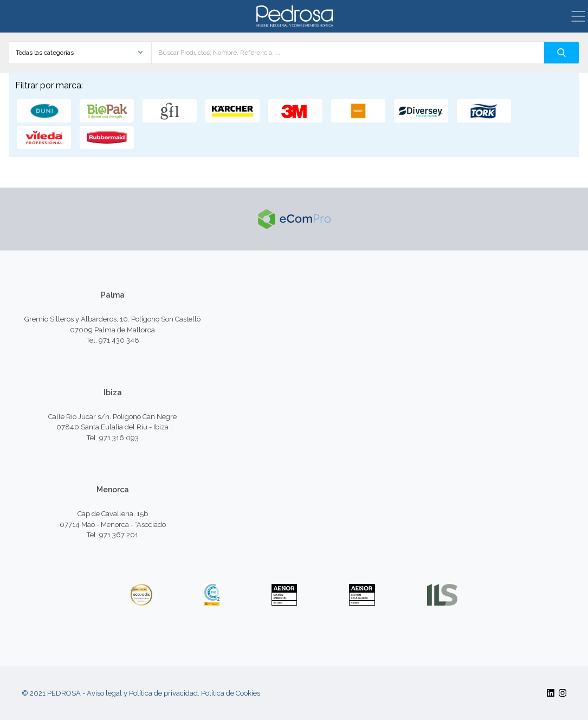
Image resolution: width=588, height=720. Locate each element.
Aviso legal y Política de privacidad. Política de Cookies (173, 693)
